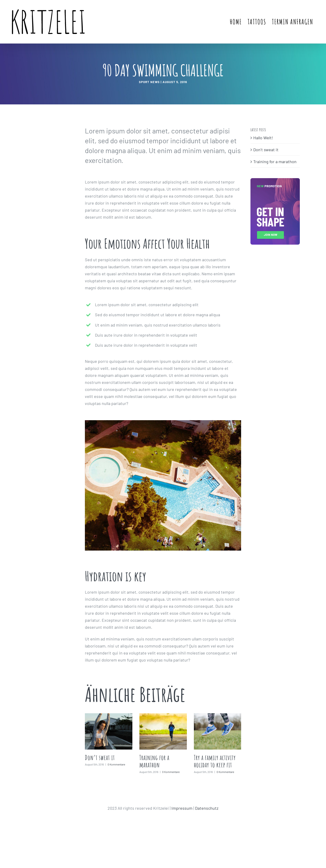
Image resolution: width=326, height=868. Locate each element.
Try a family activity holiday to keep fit (215, 761)
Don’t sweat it (100, 758)
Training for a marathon (154, 761)
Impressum (182, 808)
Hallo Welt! (263, 138)
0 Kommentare (116, 764)
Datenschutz (207, 808)
